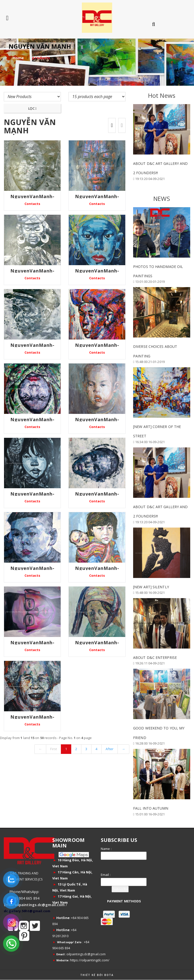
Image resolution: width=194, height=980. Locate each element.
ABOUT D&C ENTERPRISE (155, 657)
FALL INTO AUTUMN (151, 808)
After (110, 749)
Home (18, 58)
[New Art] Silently (151, 587)
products (41, 58)
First (54, 749)
